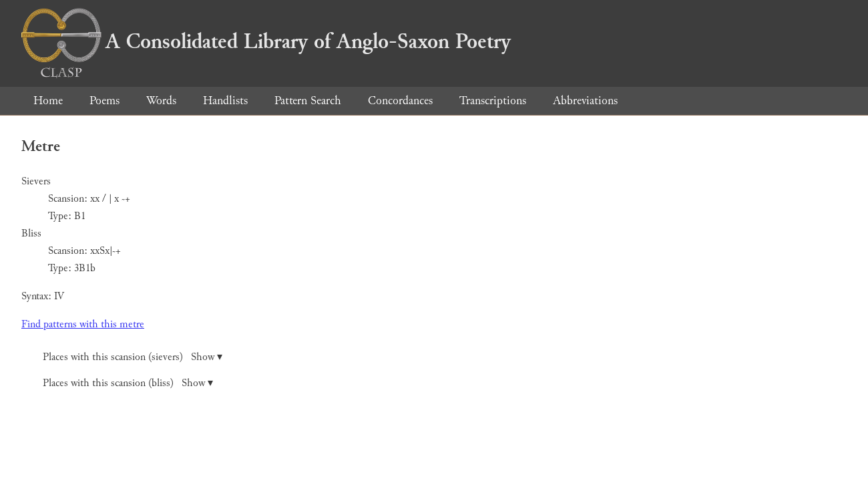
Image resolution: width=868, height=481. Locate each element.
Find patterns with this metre (83, 324)
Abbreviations (585, 101)
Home (48, 101)
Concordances (400, 101)
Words (161, 101)
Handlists (225, 101)
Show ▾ (207, 357)
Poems (104, 101)
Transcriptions (493, 101)
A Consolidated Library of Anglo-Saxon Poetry (266, 41)
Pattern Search (308, 101)
